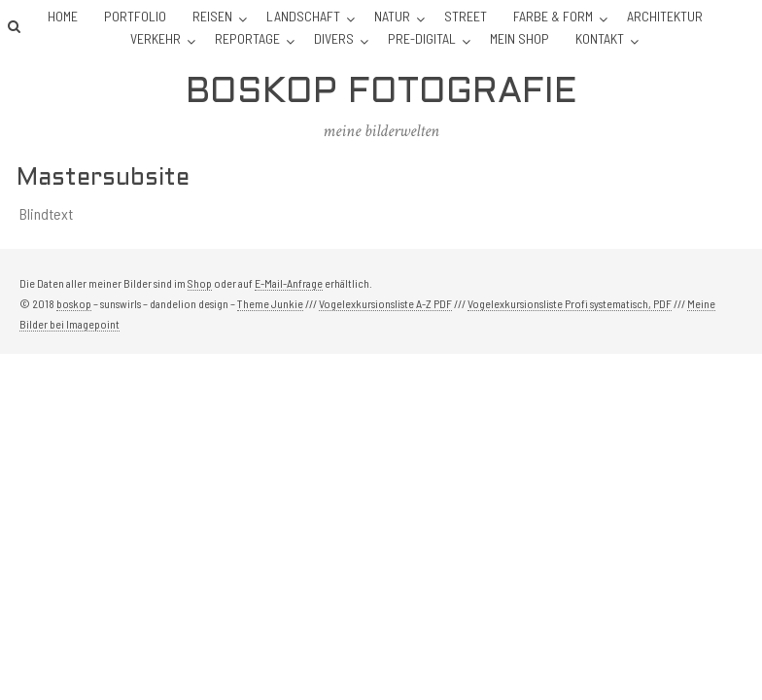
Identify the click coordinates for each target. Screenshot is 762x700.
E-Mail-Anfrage (289, 283)
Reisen (212, 16)
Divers (334, 38)
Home (63, 16)
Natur (392, 16)
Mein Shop (520, 38)
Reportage (247, 38)
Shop (200, 283)
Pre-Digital (422, 38)
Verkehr (156, 38)
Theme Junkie (270, 303)
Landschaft (303, 16)
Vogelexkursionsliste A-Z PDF (385, 303)
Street (466, 16)
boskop (74, 303)
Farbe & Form (553, 16)
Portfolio (135, 16)
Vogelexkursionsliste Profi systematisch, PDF (570, 303)
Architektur (665, 16)
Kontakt (600, 38)
